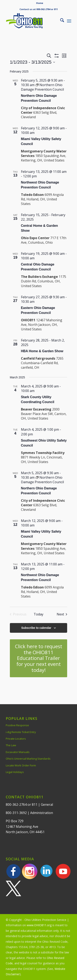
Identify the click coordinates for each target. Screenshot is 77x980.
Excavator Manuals (18, 752)
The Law (11, 745)
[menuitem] (40, 3)
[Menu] (69, 21)
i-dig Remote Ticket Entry (21, 732)
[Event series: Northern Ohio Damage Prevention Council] (42, 87)
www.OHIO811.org (39, 925)
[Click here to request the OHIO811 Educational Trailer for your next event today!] (39, 658)
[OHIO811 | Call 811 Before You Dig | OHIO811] (32, 21)
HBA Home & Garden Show (42, 351)
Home (40, 3)
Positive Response (17, 725)
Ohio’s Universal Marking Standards (28, 759)
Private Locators (16, 739)
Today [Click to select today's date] (38, 614)
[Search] (60, 21)
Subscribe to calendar (36, 628)
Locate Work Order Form (21, 765)
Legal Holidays (15, 772)
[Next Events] (62, 614)
